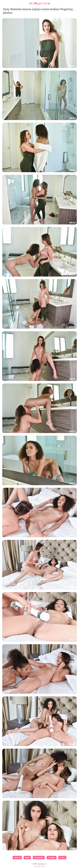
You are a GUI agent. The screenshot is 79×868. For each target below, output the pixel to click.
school (62, 858)
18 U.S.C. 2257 (40, 866)
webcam (17, 858)
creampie (51, 858)
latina (27, 858)
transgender (39, 858)
